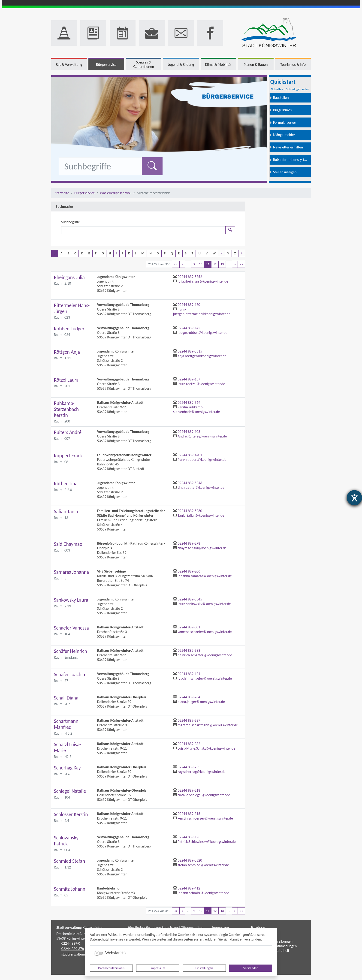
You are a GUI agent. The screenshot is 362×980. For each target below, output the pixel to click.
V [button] (207, 253)
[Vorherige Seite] (182, 264)
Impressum (158, 968)
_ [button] (55, 253)
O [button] (158, 253)
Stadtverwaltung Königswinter (80, 927)
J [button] (122, 253)
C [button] (75, 253)
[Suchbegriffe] (143, 230)
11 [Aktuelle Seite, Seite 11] (208, 264)
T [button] (192, 253)
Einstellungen (204, 968)
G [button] (103, 253)
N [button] (151, 253)
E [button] (89, 253)
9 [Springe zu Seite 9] (194, 264)
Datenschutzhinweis (111, 968)
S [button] (186, 253)
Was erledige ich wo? (116, 193)
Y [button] (228, 253)
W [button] (214, 253)
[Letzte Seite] (241, 264)
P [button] (165, 253)
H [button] (110, 253)
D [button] (82, 253)
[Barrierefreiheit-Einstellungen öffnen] (354, 498)
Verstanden (251, 968)
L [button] (136, 253)
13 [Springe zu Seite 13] (222, 264)
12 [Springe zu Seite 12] (215, 264)
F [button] (96, 253)
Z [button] (235, 253)
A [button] (61, 253)
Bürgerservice (85, 193)
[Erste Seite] (176, 264)
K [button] (129, 253)
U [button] (200, 253)
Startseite (62, 193)
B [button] (68, 253)
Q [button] (172, 253)
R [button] (179, 253)
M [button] (143, 253)
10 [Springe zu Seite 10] (201, 264)
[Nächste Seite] (235, 264)
